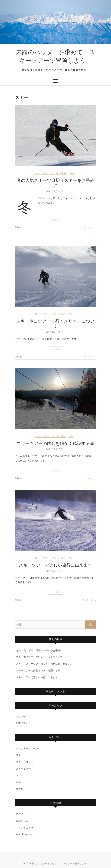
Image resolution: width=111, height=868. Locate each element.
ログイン (21, 814)
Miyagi (19, 227)
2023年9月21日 (54, 332)
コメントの (25, 828)
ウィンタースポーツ (27, 748)
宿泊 (63, 314)
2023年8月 (22, 723)
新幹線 (63, 173)
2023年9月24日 (54, 191)
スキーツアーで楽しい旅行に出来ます (55, 565)
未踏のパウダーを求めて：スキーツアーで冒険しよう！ (55, 56)
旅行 (72, 173)
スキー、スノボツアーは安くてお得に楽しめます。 (44, 664)
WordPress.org (24, 834)
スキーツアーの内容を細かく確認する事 (55, 443)
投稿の (22, 821)
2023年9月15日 (54, 449)
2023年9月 (22, 716)
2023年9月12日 (54, 571)
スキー (37, 173)
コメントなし (89, 227)
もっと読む (55, 219)
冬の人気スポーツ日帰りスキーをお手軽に (56, 183)
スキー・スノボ (50, 173)
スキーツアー (23, 769)
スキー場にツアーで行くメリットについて (55, 323)
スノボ (20, 775)
